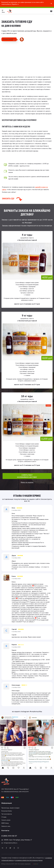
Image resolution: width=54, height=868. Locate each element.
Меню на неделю (27, 482)
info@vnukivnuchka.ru (10, 843)
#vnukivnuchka (36, 712)
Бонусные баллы (7, 811)
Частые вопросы (7, 814)
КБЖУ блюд (5, 823)
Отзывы (4, 817)
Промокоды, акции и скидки (10, 808)
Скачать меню (6, 820)
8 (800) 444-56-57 (9, 836)
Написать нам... (6, 826)
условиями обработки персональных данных (29, 860)
